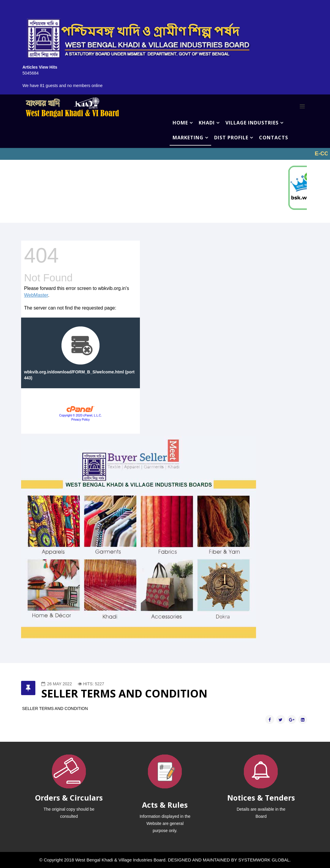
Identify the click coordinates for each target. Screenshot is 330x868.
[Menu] (302, 106)
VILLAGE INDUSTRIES (252, 123)
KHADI (207, 123)
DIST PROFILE (231, 138)
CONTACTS (274, 138)
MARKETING (188, 138)
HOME (180, 123)
